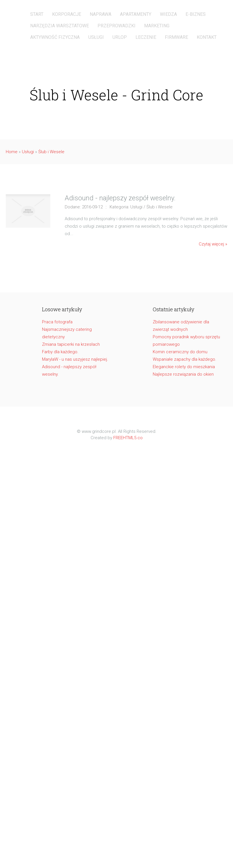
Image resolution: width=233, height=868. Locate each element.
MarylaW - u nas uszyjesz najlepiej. (75, 359)
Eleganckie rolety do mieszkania (184, 367)
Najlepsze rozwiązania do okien (183, 374)
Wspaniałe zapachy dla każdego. (185, 359)
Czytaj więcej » (213, 244)
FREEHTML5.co (128, 438)
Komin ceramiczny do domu (180, 352)
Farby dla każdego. (60, 352)
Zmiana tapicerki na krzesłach (71, 344)
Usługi (28, 152)
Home (12, 152)
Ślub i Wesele (51, 152)
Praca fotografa (57, 322)
